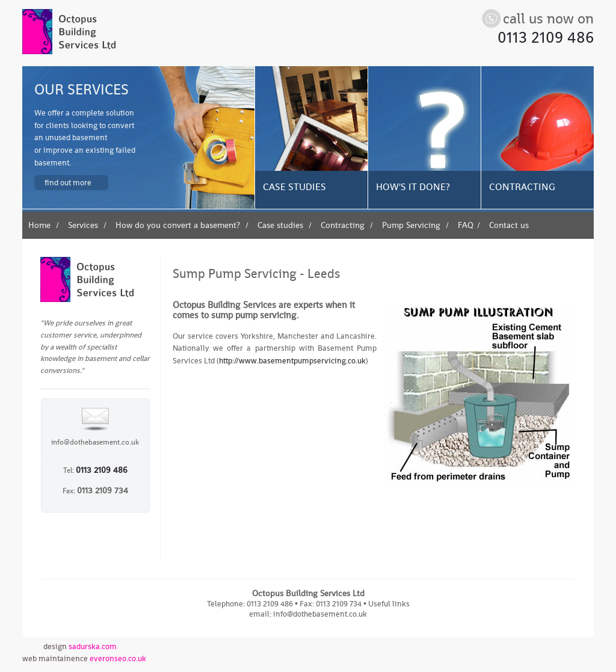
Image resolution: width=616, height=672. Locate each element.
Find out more (68, 182)
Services (83, 225)
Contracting (343, 225)
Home (39, 225)
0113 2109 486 (546, 37)
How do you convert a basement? (178, 225)
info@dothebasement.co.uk (95, 442)
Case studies (280, 225)
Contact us (509, 225)
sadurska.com (93, 646)
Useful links (389, 603)
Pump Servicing (411, 225)
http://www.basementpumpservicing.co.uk (292, 360)
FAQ (466, 225)
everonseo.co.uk (118, 658)
